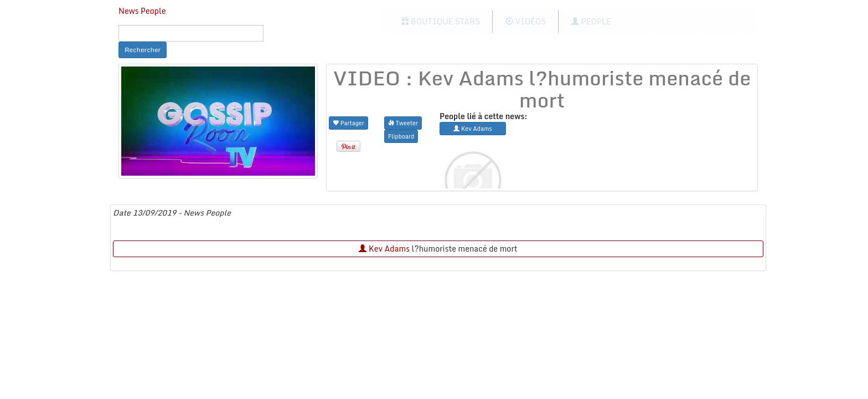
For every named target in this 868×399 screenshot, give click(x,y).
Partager (348, 123)
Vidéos (526, 21)
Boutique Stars (441, 21)
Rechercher (143, 50)
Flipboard (401, 136)
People (591, 21)
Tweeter (403, 123)
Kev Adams (384, 249)
